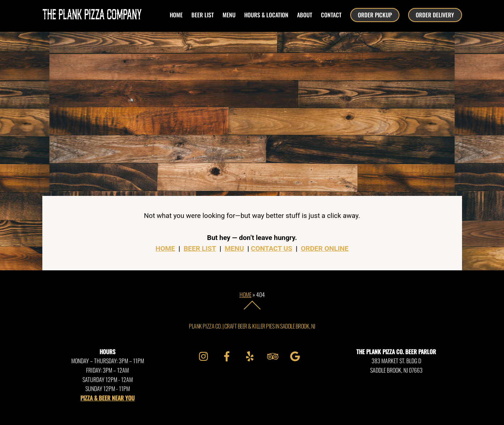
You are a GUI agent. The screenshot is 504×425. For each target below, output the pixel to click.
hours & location (266, 15)
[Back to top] (252, 309)
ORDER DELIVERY (435, 15)
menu (229, 15)
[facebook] (228, 355)
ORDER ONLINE (325, 248)
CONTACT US (272, 248)
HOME (176, 15)
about (305, 15)
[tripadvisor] (274, 355)
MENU (234, 248)
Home (245, 295)
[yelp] (251, 355)
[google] (297, 355)
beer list (203, 15)
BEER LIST (200, 248)
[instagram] (205, 355)
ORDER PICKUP (375, 15)
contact (331, 15)
